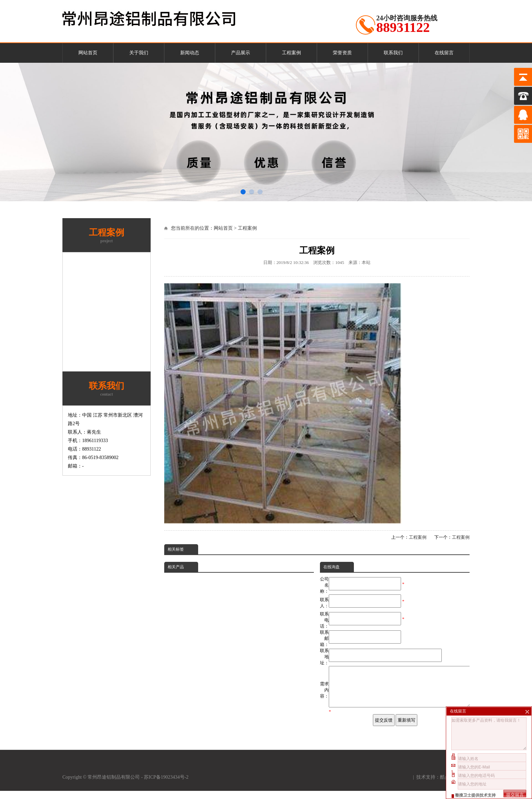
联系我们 (393, 53)
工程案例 (291, 53)
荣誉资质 (342, 53)
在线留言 (444, 53)
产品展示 (241, 53)
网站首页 (88, 53)
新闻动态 (190, 53)
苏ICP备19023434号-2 (167, 785)
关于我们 (139, 53)
